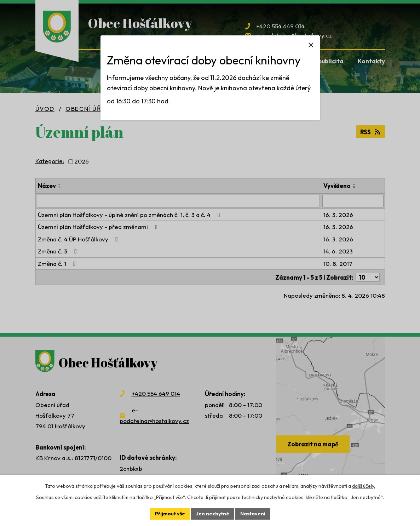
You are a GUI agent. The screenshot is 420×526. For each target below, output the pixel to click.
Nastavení (253, 514)
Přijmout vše (170, 514)
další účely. (364, 486)
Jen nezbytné (213, 514)
